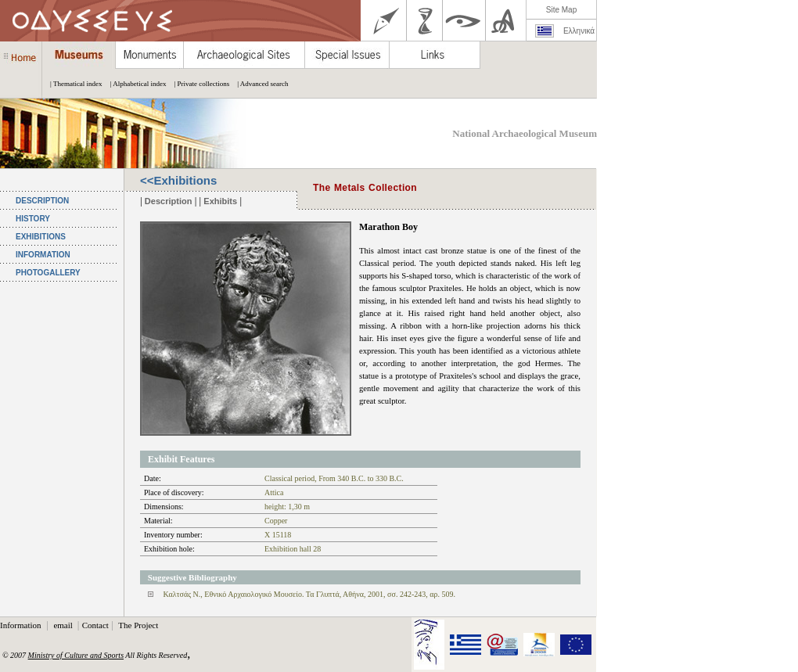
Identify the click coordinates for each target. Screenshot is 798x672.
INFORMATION (43, 255)
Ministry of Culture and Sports (76, 655)
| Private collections (198, 84)
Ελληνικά (579, 31)
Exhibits (220, 201)
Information (22, 625)
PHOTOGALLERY (48, 273)
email (64, 625)
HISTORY (33, 219)
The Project (138, 625)
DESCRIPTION (42, 201)
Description (169, 201)
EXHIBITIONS (41, 237)
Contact (95, 625)
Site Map (561, 10)
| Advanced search (259, 84)
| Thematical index (72, 84)
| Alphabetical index (135, 84)
